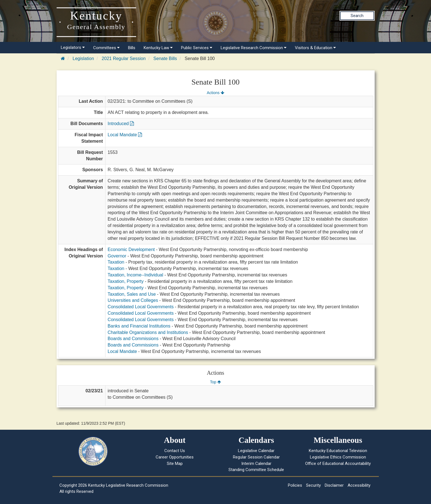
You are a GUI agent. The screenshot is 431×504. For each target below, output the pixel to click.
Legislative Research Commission (254, 48)
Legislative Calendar (256, 451)
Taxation (116, 262)
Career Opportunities (175, 457)
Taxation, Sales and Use (132, 294)
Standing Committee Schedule (256, 470)
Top (215, 382)
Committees (106, 48)
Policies (295, 485)
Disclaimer (334, 485)
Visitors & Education (315, 48)
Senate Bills (165, 58)
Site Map (175, 464)
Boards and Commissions (133, 339)
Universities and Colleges (133, 300)
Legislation (83, 58)
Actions (215, 93)
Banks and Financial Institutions (139, 326)
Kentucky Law (158, 48)
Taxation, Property (126, 281)
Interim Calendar (256, 464)
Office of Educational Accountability (338, 464)
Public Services (197, 48)
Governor (117, 256)
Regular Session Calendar (256, 457)
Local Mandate (125, 135)
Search (357, 16)
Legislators (73, 47)
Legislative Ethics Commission (338, 457)
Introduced (121, 124)
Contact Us (175, 451)
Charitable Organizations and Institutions (148, 332)
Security (313, 485)
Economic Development (131, 249)
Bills (132, 48)
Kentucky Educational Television (338, 451)
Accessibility (359, 485)
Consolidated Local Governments (141, 307)
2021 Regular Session (124, 58)
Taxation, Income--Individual (135, 275)
